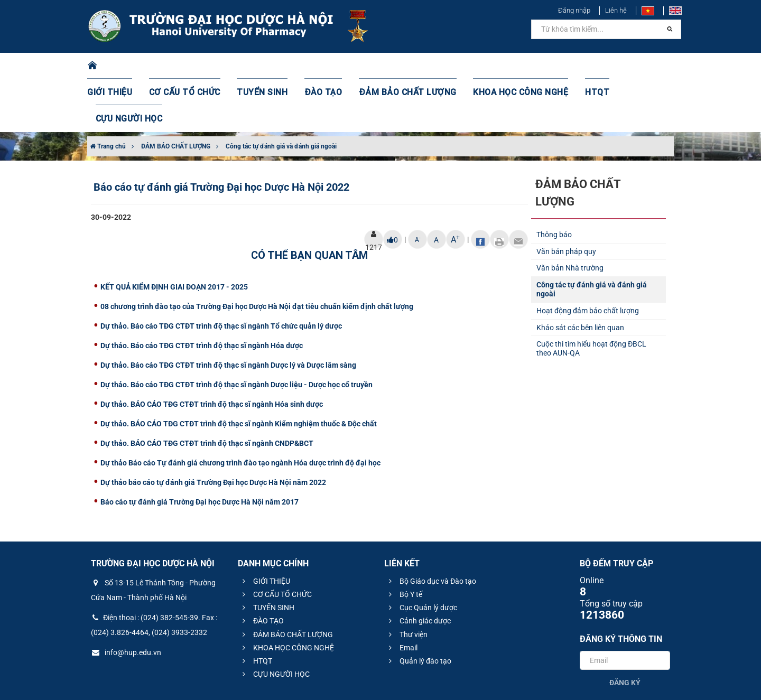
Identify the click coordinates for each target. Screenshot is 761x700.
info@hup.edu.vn (126, 600)
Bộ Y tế (404, 542)
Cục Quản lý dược (421, 555)
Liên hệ (616, 10)
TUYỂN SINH (264, 66)
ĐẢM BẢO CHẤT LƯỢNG (397, 66)
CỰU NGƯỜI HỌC (629, 66)
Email (402, 595)
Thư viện (407, 582)
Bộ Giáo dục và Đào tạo (431, 528)
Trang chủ (108, 94)
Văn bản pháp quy (566, 199)
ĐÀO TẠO (321, 66)
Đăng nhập (574, 10)
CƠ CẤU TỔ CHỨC (193, 66)
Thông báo (554, 182)
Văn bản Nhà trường (570, 215)
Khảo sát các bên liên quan (580, 275)
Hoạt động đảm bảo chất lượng (588, 258)
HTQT (570, 66)
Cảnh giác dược (418, 568)
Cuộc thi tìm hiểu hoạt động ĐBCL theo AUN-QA (591, 296)
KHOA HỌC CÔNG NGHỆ (499, 66)
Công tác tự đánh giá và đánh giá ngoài (281, 94)
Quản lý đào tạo (419, 608)
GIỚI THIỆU (124, 66)
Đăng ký (625, 630)
